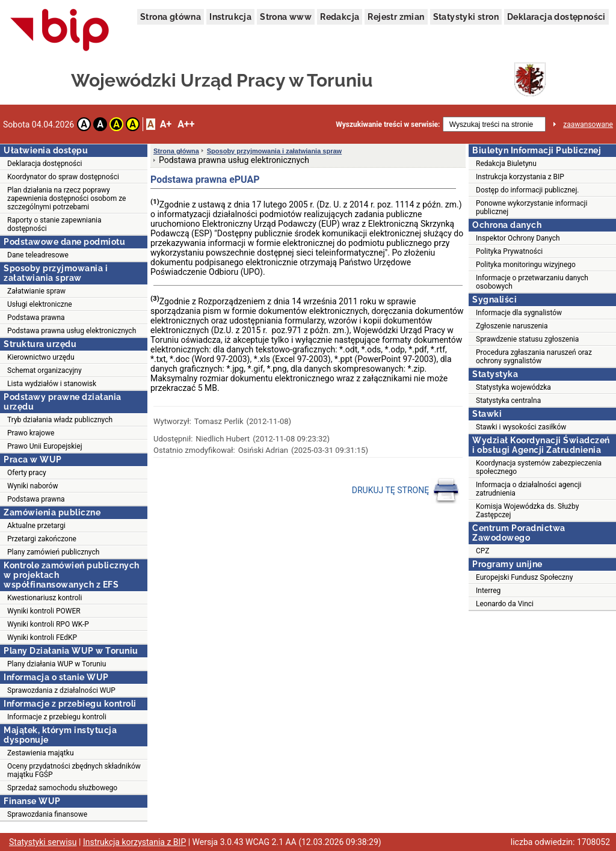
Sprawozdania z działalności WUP (61, 690)
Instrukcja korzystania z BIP (520, 177)
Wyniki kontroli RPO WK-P (48, 624)
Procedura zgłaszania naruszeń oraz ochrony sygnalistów (534, 357)
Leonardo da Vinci (505, 604)
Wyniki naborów (32, 486)
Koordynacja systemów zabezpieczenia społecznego (539, 467)
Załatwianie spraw (36, 291)
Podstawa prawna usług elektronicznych (72, 331)
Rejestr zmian (396, 17)
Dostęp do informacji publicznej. (527, 190)
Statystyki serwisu (43, 842)
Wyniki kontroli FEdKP (42, 637)
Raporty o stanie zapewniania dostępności (54, 224)
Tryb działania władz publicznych (60, 420)
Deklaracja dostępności (556, 17)
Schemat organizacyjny (45, 370)
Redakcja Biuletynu (506, 164)
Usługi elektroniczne (40, 304)
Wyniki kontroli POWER (44, 611)
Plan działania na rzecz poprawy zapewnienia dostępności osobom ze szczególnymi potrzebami (66, 198)
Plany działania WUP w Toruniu (57, 664)
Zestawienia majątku (41, 753)
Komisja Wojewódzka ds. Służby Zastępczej (527, 511)
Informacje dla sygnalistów (519, 313)
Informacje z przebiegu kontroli (57, 717)
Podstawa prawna (36, 318)
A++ (186, 124)
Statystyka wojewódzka (513, 387)
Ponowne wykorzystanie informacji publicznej (531, 207)
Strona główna (171, 17)
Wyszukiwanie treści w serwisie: (388, 124)
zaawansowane (588, 124)
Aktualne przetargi (36, 526)
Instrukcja (230, 17)
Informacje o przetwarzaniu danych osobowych (532, 282)
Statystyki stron (466, 17)
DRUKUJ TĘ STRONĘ (406, 491)
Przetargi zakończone (42, 539)
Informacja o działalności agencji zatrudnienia (529, 489)
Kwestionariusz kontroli (45, 598)
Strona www (286, 17)
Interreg (488, 591)
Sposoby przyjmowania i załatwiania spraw (274, 151)
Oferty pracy (27, 473)
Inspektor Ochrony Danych (518, 238)
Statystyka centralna (508, 401)
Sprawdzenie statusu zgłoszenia (527, 339)
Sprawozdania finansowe (47, 814)
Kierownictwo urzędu (41, 357)
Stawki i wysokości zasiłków (521, 427)
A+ (166, 124)
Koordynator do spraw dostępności (63, 177)
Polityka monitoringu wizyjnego (526, 265)
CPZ (482, 551)
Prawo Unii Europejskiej (45, 446)
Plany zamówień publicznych (53, 552)
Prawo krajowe (31, 433)
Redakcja (340, 17)
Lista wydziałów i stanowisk (52, 384)
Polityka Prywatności (509, 251)
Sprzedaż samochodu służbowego (62, 788)
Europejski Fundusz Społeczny (524, 577)
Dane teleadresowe (38, 255)
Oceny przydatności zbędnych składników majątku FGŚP (74, 770)
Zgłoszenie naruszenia (512, 326)
